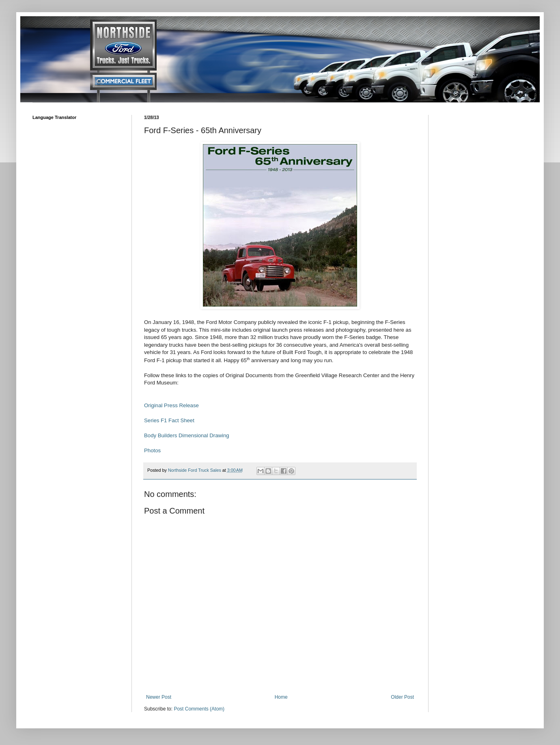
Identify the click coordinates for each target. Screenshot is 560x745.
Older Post (402, 697)
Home (281, 697)
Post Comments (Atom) (199, 709)
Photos (152, 450)
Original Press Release (171, 405)
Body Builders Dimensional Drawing (187, 435)
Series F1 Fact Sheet (170, 420)
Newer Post (159, 697)
